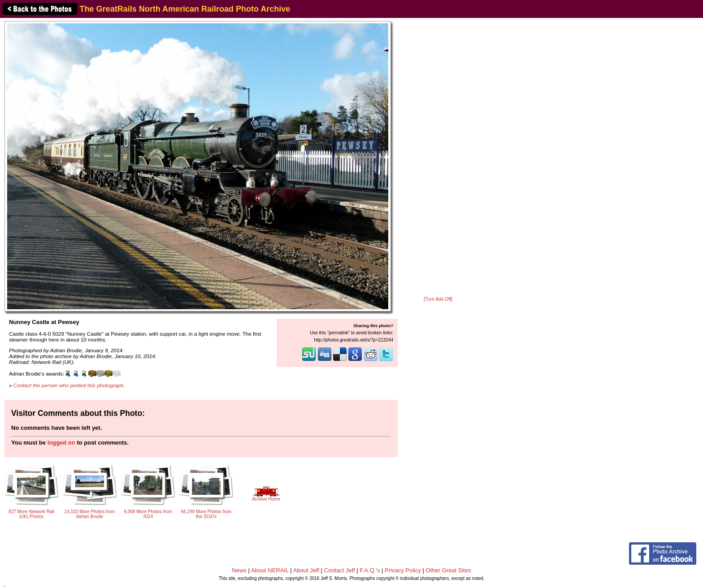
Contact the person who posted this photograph (69, 385)
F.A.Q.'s (370, 570)
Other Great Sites (449, 570)
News (239, 570)
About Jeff (306, 570)
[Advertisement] (438, 158)
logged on (61, 443)
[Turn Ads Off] (438, 299)
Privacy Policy (403, 570)
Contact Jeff (340, 570)
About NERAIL (270, 570)
